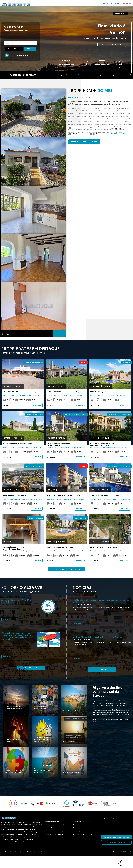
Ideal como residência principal (119, 466)
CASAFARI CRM (126, 852)
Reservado (126, 363)
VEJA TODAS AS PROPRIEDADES (66, 569)
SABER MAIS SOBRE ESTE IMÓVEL (84, 142)
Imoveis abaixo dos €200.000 (82, 834)
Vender (74, 75)
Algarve (114, 818)
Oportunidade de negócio (34, 363)
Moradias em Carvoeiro (52, 822)
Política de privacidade (40, 852)
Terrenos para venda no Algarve (55, 831)
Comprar (63, 75)
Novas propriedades (73, 64)
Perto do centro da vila (35, 414)
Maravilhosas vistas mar (34, 466)
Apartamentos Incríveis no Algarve (56, 825)
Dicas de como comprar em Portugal (84, 825)
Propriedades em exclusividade (92, 75)
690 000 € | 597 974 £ (119, 134)
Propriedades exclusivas (108, 64)
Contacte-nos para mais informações (118, 75)
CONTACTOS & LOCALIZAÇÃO (117, 837)
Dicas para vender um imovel (82, 828)
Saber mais (37, 405)
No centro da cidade (36, 518)
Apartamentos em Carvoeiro (82, 822)
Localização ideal (80, 518)
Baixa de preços (73, 60)
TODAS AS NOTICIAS (102, 669)
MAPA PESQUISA (14, 49)
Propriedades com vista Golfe (54, 834)
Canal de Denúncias (55, 852)
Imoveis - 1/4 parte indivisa (54, 828)
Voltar (120, 863)
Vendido (84, 363)
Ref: (116, 128)
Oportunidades (108, 60)
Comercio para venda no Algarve (83, 831)
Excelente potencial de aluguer (76, 414)
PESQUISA (30, 49)
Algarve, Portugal (116, 827)
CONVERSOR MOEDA (116, 842)
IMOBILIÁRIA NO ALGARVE (112, 45)
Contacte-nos (120, 14)
